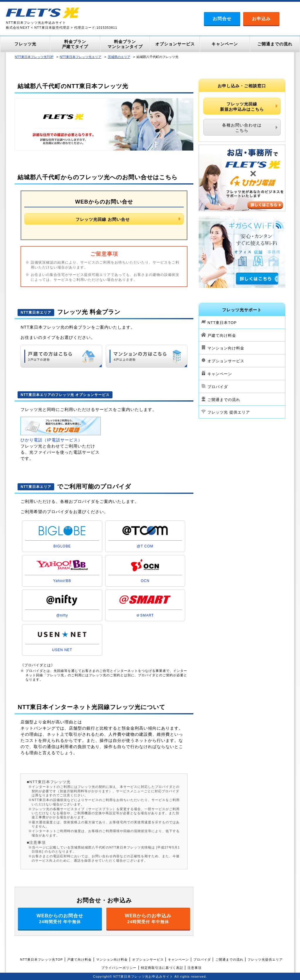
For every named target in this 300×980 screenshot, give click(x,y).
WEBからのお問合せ (60, 919)
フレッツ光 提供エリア (229, 412)
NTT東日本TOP (222, 323)
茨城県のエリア (119, 57)
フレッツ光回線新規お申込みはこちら (242, 107)
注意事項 (195, 968)
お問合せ (222, 19)
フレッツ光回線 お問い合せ (103, 219)
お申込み (261, 19)
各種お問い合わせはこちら (242, 128)
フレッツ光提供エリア (265, 959)
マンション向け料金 (226, 348)
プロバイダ (218, 387)
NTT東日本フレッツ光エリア (81, 57)
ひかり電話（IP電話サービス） (51, 440)
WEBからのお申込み (148, 919)
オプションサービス (226, 361)
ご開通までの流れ (224, 399)
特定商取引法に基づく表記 (162, 968)
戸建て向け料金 (222, 335)
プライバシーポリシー (119, 968)
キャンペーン (220, 374)
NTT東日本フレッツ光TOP (34, 57)
